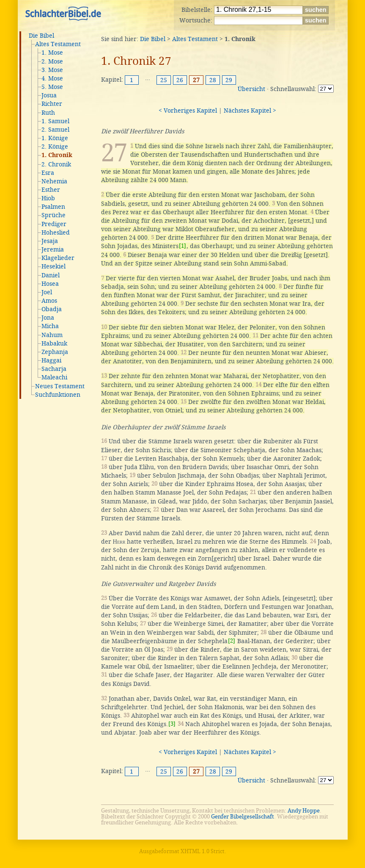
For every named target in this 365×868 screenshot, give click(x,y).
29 (229, 80)
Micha (50, 326)
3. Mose (52, 70)
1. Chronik (57, 155)
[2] (232, 641)
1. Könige (55, 138)
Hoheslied (56, 232)
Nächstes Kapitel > (250, 111)
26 (180, 80)
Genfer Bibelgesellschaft (243, 817)
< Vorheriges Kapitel (188, 111)
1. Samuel (55, 121)
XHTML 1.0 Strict (203, 851)
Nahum (52, 335)
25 (164, 80)
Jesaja (50, 241)
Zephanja (55, 352)
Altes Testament (58, 44)
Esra (48, 173)
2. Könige (55, 147)
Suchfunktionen (58, 395)
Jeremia (53, 249)
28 (213, 80)
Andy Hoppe (304, 811)
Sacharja (54, 369)
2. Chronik (56, 164)
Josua (49, 95)
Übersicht (251, 89)
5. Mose (52, 87)
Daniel (51, 275)
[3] (172, 724)
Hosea (50, 284)
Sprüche (54, 215)
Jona (48, 318)
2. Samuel (55, 130)
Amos (49, 301)
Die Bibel (41, 36)
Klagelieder (58, 258)
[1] (182, 246)
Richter (52, 104)
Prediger (54, 224)
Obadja (52, 309)
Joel (47, 292)
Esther (51, 190)
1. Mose (52, 53)
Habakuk (54, 343)
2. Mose (52, 61)
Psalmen (53, 207)
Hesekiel (54, 266)
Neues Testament (60, 386)
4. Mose (52, 78)
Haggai (51, 360)
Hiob (48, 198)
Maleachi (54, 377)
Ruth (48, 113)
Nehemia (54, 181)
